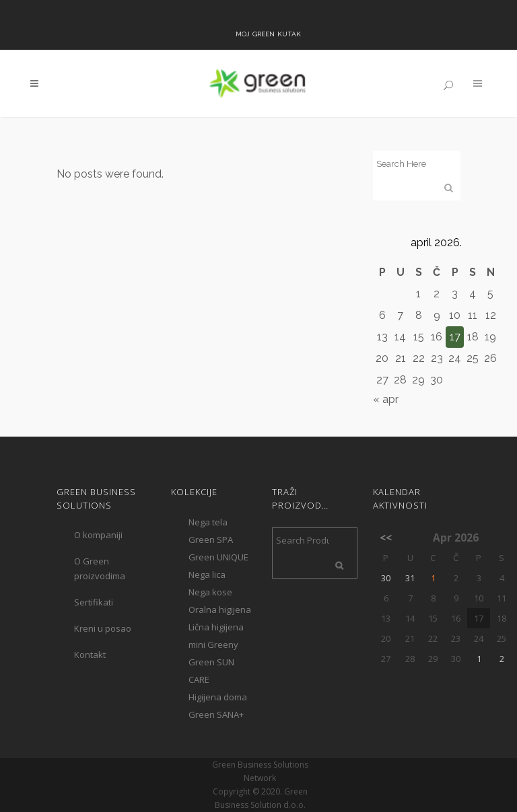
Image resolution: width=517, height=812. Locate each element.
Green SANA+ (216, 714)
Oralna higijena (220, 610)
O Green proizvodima (100, 568)
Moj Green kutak (268, 33)
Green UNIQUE (218, 557)
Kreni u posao (103, 628)
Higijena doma (218, 697)
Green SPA (211, 540)
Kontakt (90, 655)
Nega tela (208, 522)
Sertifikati (94, 602)
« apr (386, 399)
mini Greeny (213, 644)
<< (386, 538)
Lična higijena (216, 627)
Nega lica (207, 575)
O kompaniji (98, 535)
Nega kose (210, 592)
